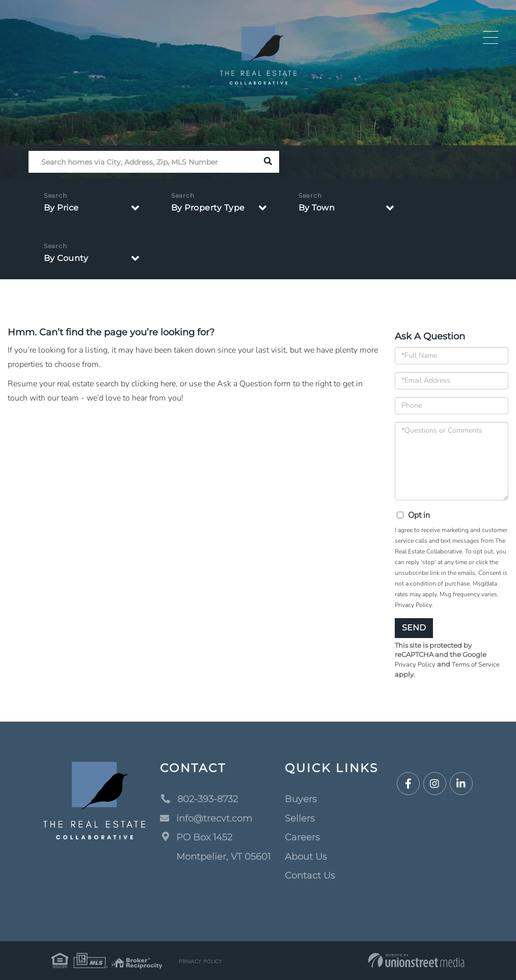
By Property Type (208, 208)
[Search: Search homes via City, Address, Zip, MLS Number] (143, 162)
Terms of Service (476, 665)
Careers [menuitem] (302, 837)
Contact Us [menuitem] (310, 876)
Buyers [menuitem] (301, 799)
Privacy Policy (413, 605)
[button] (268, 162)
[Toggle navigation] (491, 37)
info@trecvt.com (206, 818)
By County (66, 258)
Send (414, 628)
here (168, 384)
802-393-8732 (199, 799)
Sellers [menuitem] (300, 818)
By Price (61, 208)
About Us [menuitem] (306, 857)
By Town (317, 208)
